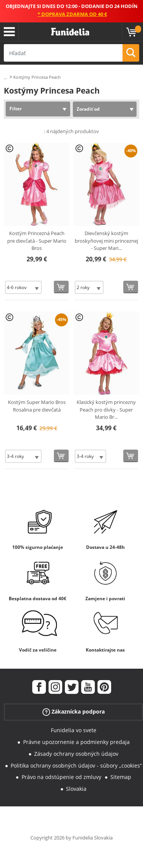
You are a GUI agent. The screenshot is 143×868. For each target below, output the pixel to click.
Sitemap (121, 777)
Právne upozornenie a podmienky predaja (76, 742)
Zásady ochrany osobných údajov (76, 754)
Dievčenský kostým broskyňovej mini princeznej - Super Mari (106, 241)
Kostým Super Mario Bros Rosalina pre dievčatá (37, 406)
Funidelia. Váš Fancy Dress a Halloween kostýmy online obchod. (70, 32)
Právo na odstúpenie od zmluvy (61, 777)
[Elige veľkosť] (23, 287)
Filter (16, 109)
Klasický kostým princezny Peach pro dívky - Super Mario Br (106, 409)
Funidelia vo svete (74, 730)
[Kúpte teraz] (61, 287)
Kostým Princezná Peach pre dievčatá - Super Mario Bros (37, 241)
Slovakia (76, 789)
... (5, 77)
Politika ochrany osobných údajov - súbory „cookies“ (76, 765)
